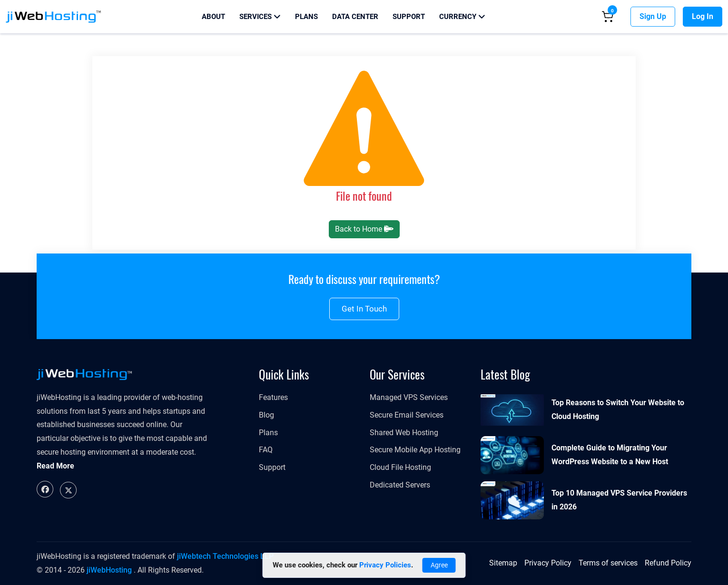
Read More (55, 466)
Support (409, 17)
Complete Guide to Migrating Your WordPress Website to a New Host (610, 455)
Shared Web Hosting (404, 433)
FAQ (266, 450)
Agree (439, 565)
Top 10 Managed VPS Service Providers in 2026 (619, 500)
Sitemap (503, 563)
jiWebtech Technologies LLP (225, 556)
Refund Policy (668, 563)
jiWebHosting (109, 570)
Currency (462, 17)
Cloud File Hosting (400, 467)
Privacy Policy (548, 563)
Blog (266, 415)
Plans (306, 17)
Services (260, 17)
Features (273, 397)
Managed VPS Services (409, 397)
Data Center (355, 17)
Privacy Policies (385, 565)
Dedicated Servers (400, 485)
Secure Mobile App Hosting (415, 450)
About (213, 17)
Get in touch (364, 309)
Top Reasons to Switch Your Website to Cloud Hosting (618, 409)
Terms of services (608, 563)
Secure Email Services (407, 415)
